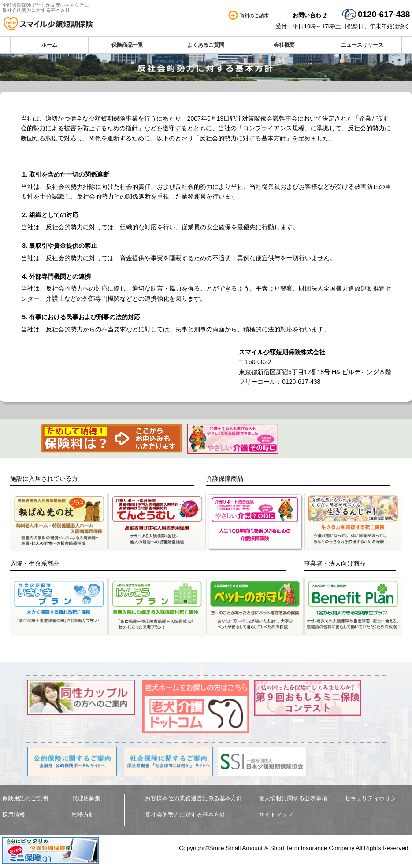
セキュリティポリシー (373, 798)
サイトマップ (276, 815)
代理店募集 (86, 798)
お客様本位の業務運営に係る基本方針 (194, 798)
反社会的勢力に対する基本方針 (185, 815)
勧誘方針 (83, 815)
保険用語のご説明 (25, 798)
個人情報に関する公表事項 (293, 798)
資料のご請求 (254, 15)
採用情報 (14, 815)
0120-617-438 (384, 14)
